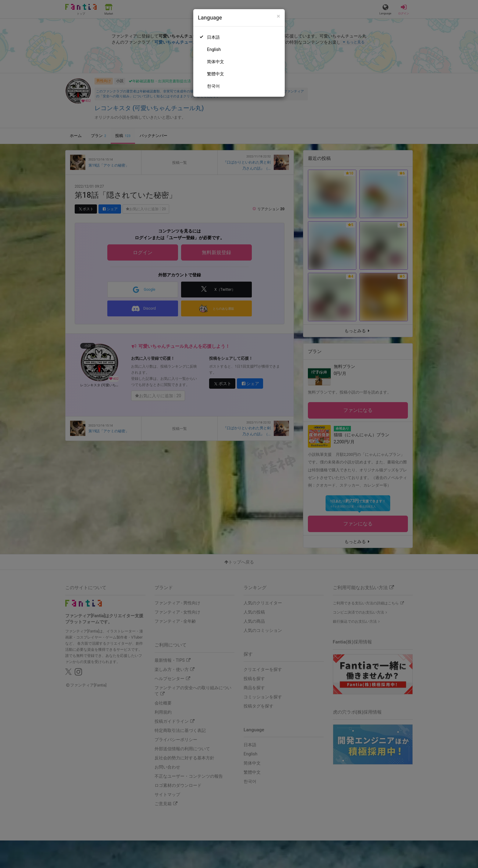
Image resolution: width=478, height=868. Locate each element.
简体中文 (216, 62)
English (214, 49)
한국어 (213, 86)
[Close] (278, 16)
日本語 (213, 37)
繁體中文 (216, 74)
